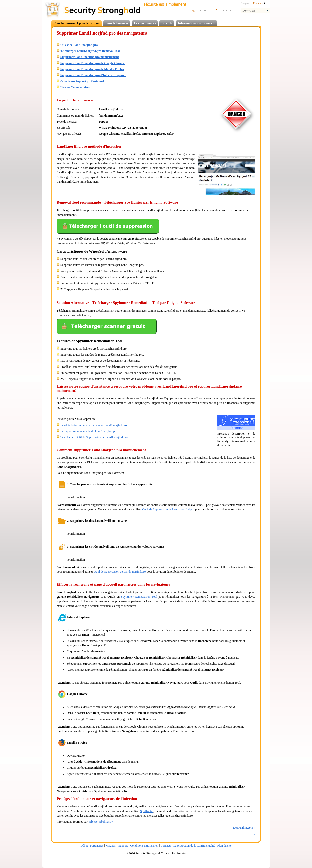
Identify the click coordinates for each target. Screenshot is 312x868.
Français (259, 3)
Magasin (111, 846)
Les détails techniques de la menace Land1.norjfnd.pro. (94, 425)
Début (84, 846)
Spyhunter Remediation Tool (139, 597)
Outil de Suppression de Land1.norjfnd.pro (169, 509)
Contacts (166, 846)
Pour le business (117, 23)
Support (123, 846)
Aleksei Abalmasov (101, 822)
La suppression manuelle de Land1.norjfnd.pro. (89, 431)
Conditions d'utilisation (144, 846)
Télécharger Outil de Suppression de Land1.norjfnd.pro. (94, 437)
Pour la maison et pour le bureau (77, 23)
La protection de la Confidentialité (194, 846)
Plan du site (224, 846)
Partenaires (97, 846)
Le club (167, 23)
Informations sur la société (197, 23)
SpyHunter (147, 811)
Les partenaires (145, 23)
